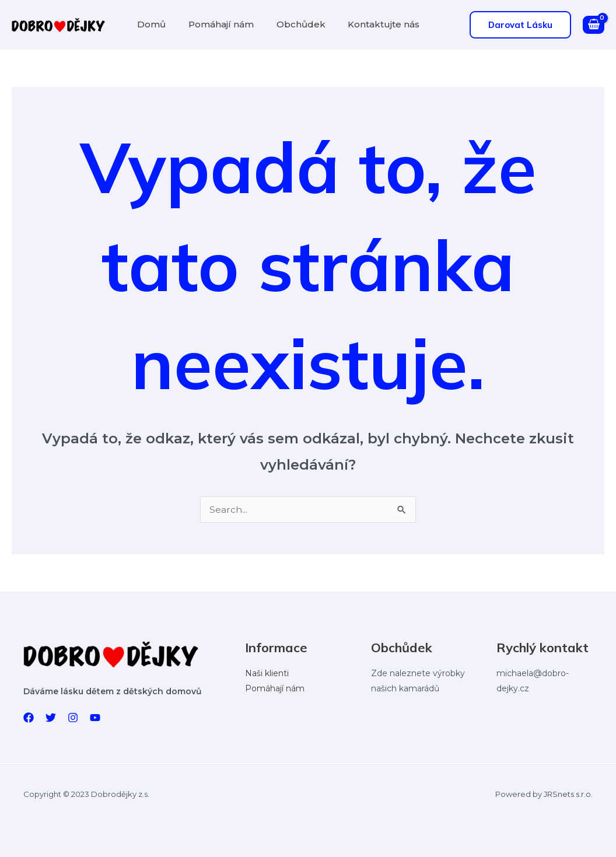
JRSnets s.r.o (567, 794)
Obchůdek (291, 24)
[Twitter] (51, 718)
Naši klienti (267, 674)
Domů (150, 24)
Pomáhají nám (215, 24)
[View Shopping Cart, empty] (594, 25)
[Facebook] (29, 718)
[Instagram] (73, 718)
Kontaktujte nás (370, 24)
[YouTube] (95, 718)
